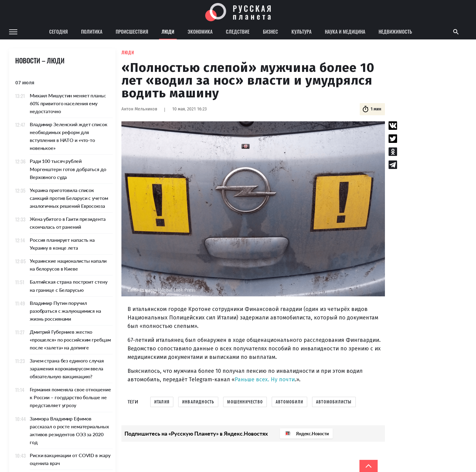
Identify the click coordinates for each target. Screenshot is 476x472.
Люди (168, 32)
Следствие (238, 32)
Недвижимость (395, 32)
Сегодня (58, 32)
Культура (301, 32)
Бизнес (270, 32)
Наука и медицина (345, 32)
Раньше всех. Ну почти (265, 379)
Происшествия (132, 32)
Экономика (200, 32)
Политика (92, 32)
